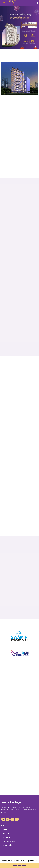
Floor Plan (7, 837)
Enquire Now (20, 865)
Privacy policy (8, 845)
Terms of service (9, 841)
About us (6, 833)
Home (5, 829)
